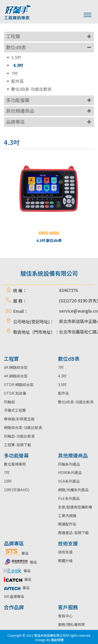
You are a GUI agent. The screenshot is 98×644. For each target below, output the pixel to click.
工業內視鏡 (67, 516)
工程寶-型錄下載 (18, 445)
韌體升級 (65, 561)
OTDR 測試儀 (15, 393)
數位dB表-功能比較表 (31, 89)
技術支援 (65, 552)
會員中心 (65, 616)
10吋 (8, 481)
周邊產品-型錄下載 (73, 533)
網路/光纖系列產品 (73, 490)
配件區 (18, 81)
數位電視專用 (15, 464)
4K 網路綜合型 (16, 376)
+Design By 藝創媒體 (49, 640)
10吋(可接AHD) (17, 490)
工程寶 (13, 36)
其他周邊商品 (20, 111)
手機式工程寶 (15, 410)
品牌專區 (15, 122)
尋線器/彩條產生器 (19, 419)
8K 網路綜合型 (16, 367)
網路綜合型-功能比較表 (23, 427)
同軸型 (9, 402)
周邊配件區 (67, 524)
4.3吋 (18, 65)
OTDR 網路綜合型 (19, 385)
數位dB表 (16, 47)
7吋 (15, 73)
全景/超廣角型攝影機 (75, 507)
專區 (16, 553)
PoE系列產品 (69, 498)
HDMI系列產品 (70, 472)
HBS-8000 (49, 233)
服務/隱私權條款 (71, 624)
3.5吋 (16, 57)
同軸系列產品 (69, 464)
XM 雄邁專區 (14, 596)
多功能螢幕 (18, 100)
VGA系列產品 (69, 481)
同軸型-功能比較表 (19, 436)
